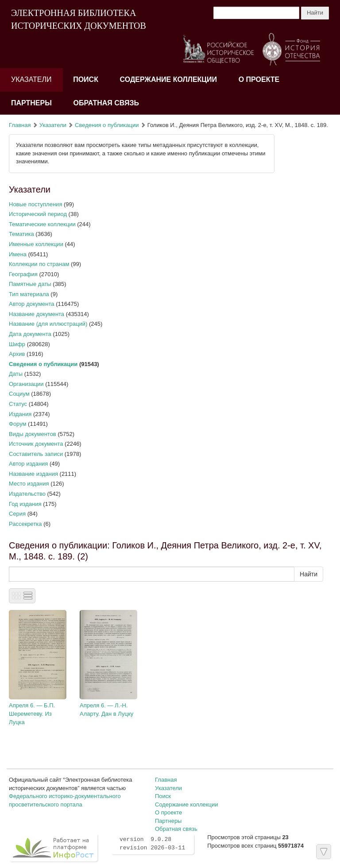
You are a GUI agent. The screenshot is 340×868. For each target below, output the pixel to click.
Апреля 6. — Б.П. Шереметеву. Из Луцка (32, 714)
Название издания (33, 474)
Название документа (37, 314)
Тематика (21, 234)
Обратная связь (106, 103)
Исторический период (38, 214)
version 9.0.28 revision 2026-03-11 (152, 844)
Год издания (25, 504)
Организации (26, 384)
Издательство (27, 494)
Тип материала (29, 294)
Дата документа (30, 334)
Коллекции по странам (39, 264)
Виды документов (33, 434)
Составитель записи (36, 454)
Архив (17, 354)
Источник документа (36, 444)
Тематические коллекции (42, 224)
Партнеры (31, 103)
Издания (20, 414)
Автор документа (32, 304)
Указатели (31, 79)
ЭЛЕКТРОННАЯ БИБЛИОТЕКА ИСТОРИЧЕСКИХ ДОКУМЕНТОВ (79, 19)
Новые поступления (35, 204)
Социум (19, 394)
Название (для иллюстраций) (48, 324)
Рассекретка (25, 524)
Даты (16, 374)
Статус (18, 404)
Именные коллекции (36, 244)
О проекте (259, 79)
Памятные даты (30, 284)
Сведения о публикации (107, 125)
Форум (18, 424)
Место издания (29, 484)
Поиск (86, 79)
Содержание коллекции (169, 79)
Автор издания (28, 464)
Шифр (17, 344)
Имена (18, 254)
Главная (20, 125)
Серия (17, 514)
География (23, 274)
